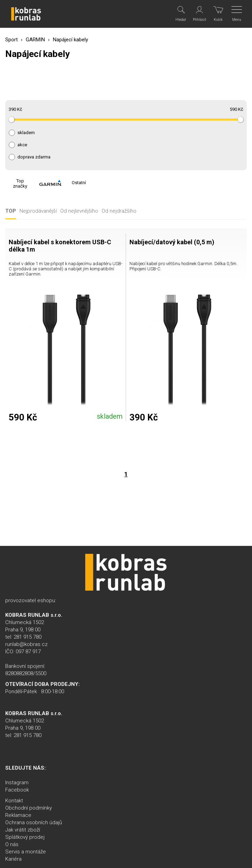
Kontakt (14, 801)
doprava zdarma (34, 157)
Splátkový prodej (25, 837)
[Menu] (237, 14)
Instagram (17, 783)
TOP (11, 211)
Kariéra (13, 859)
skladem (26, 133)
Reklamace (18, 815)
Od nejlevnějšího (79, 211)
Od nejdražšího (119, 211)
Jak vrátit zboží (23, 830)
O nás (12, 844)
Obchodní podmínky (29, 808)
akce (22, 145)
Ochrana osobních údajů (34, 822)
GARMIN (35, 40)
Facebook (17, 790)
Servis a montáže (26, 852)
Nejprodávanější (38, 211)
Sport (11, 40)
